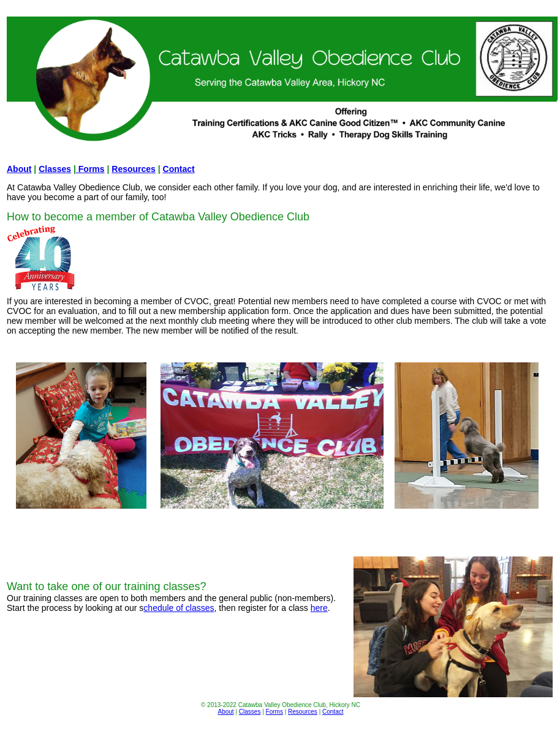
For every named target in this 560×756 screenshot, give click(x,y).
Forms (90, 169)
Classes (55, 169)
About (19, 169)
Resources (134, 169)
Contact (179, 169)
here (319, 608)
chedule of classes (179, 608)
